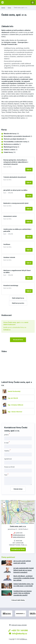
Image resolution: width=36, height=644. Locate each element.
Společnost (8, 459)
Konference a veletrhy (12, 144)
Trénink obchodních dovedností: (15, 177)
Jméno (7, 435)
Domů (3, 8)
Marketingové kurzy (11, 147)
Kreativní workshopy (11, 285)
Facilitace (7, 244)
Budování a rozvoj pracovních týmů (16, 203)
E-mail (7, 443)
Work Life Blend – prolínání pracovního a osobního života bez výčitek (24, 578)
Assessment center (10, 216)
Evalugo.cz (7, 329)
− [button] (4, 506)
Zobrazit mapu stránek (18, 625)
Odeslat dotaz (18, 489)
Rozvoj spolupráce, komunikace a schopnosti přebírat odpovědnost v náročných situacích (16, 162)
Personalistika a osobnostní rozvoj (16, 142)
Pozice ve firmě (9, 467)
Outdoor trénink (9, 257)
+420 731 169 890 (18, 630)
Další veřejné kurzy (18, 298)
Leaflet (17, 523)
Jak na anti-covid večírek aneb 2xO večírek (22, 562)
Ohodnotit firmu (18, 340)
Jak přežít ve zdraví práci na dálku (15, 190)
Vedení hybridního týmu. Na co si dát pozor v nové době (23, 585)
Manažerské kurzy (11, 134)
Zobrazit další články (18, 600)
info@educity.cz (18, 633)
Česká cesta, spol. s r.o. (20, 8)
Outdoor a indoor (11, 150)
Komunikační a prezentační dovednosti (18, 136)
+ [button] (4, 503)
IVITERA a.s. (24, 639)
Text (6, 475)
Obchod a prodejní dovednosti (15, 139)
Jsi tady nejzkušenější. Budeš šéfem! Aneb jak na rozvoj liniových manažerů (24, 570)
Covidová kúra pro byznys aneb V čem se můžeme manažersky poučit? (23, 593)
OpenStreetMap (25, 523)
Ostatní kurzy (10, 152)
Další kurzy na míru (18, 303)
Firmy (9, 8)
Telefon (7, 451)
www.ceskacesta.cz (19, 537)
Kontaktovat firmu (18, 549)
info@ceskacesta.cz (19, 535)
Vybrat (29, 170)
